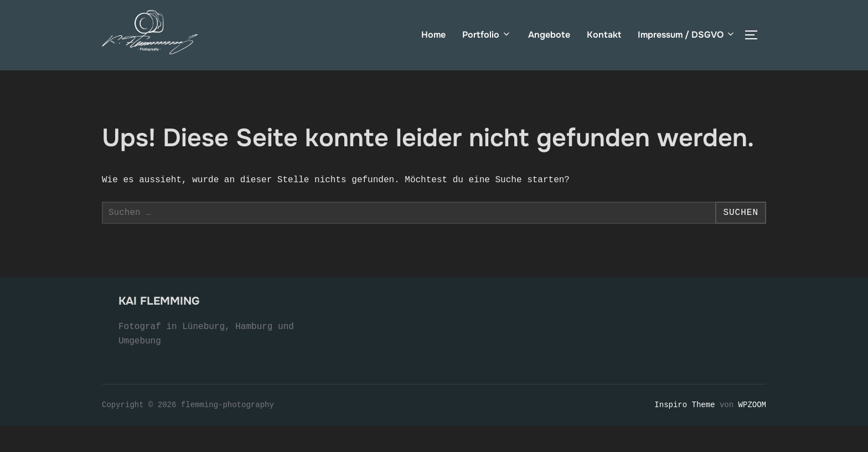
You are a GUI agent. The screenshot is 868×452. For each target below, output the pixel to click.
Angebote (549, 35)
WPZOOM (752, 431)
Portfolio (487, 35)
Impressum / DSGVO (687, 35)
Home (433, 35)
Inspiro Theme (684, 431)
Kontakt (604, 35)
